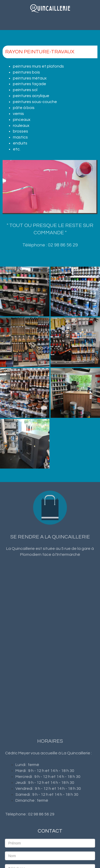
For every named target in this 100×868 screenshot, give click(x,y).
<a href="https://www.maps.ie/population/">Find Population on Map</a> (50, 640)
